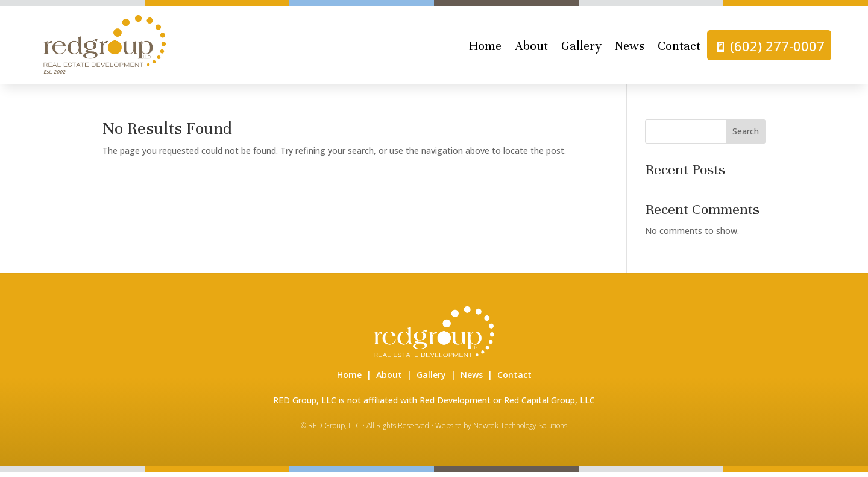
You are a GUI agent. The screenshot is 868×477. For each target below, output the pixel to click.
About (531, 49)
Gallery (581, 49)
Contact (679, 49)
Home (485, 49)
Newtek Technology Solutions (520, 430)
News (630, 49)
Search (746, 137)
